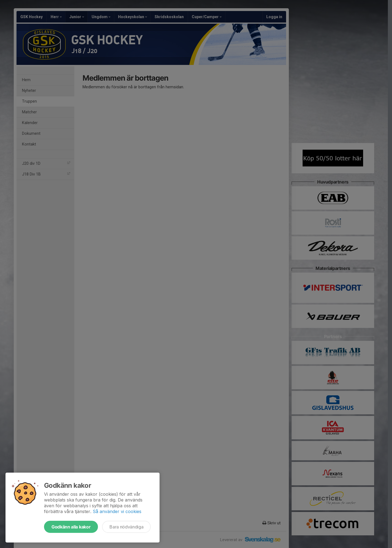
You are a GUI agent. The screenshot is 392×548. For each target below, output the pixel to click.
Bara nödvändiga (126, 527)
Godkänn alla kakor (71, 527)
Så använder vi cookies (117, 511)
